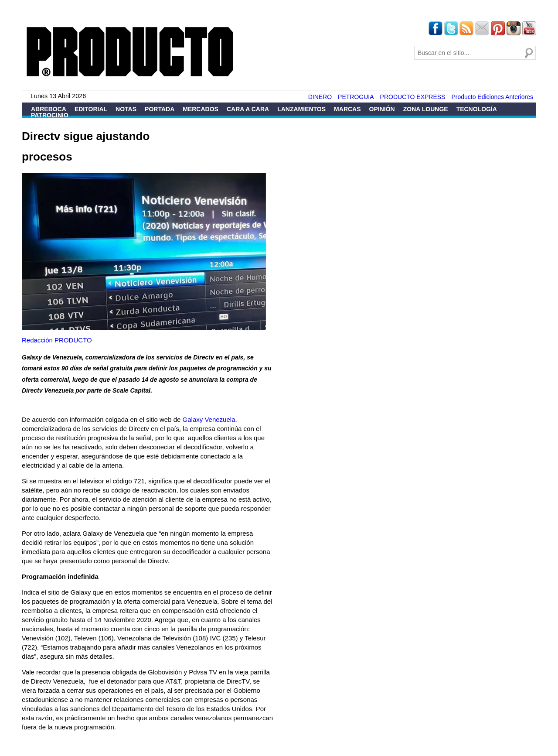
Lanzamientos (301, 109)
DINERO (320, 97)
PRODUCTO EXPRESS (413, 97)
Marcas (347, 109)
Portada (160, 109)
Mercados (201, 109)
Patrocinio (50, 115)
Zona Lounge (426, 109)
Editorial (91, 109)
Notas (126, 109)
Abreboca (49, 109)
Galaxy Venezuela (209, 419)
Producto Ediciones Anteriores (492, 97)
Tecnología (477, 109)
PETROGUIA (356, 97)
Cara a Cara (248, 109)
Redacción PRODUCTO (57, 340)
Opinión (382, 109)
